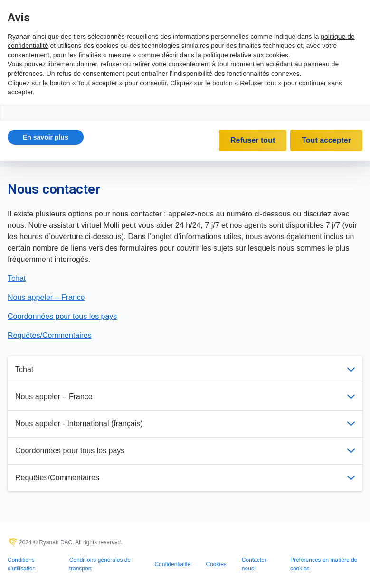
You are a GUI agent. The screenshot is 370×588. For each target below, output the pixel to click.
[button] (46, 137)
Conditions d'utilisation (22, 564)
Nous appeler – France (185, 397)
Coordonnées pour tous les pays (185, 451)
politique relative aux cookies (246, 55)
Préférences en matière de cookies (324, 564)
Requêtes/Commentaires (185, 478)
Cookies (216, 564)
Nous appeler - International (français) (185, 424)
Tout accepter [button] (326, 140)
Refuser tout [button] (253, 140)
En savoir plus (46, 137)
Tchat (185, 369)
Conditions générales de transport (100, 564)
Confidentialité (172, 564)
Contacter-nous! (255, 564)
